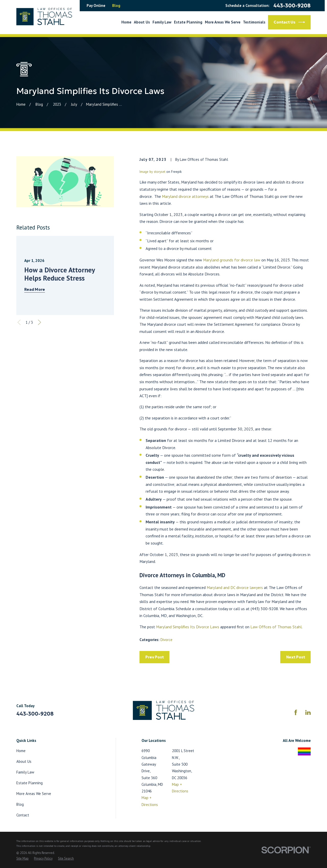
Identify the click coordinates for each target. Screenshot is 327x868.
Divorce (166, 640)
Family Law (25, 772)
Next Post (296, 657)
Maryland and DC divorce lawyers (235, 587)
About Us (24, 761)
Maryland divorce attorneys (185, 196)
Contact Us (289, 22)
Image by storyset (152, 172)
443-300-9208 (292, 6)
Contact (23, 815)
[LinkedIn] (308, 712)
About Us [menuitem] (142, 22)
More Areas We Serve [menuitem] (223, 22)
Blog (116, 5)
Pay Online (96, 5)
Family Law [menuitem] (162, 22)
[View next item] (39, 322)
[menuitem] (22, 859)
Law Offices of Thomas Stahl (276, 627)
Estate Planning (30, 783)
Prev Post (155, 657)
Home (21, 751)
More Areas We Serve (34, 794)
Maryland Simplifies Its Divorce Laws (188, 627)
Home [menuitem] (126, 22)
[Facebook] (296, 712)
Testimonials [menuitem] (254, 22)
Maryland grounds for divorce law (232, 260)
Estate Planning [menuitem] (188, 22)
